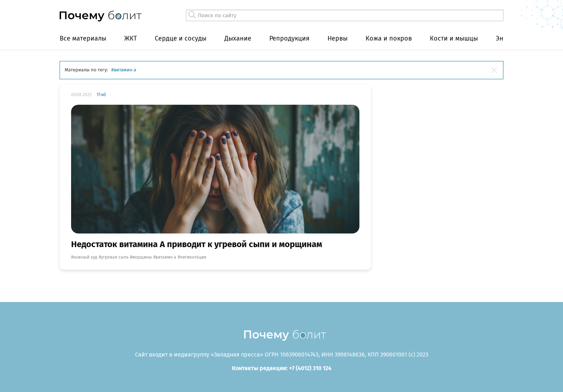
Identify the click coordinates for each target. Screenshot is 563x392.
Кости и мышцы (454, 38)
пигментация (193, 257)
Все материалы (83, 38)
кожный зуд (85, 257)
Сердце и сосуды (181, 38)
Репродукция (289, 38)
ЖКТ (131, 38)
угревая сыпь (115, 257)
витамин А (166, 257)
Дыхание (238, 38)
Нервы (338, 38)
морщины (142, 257)
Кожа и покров (389, 38)
